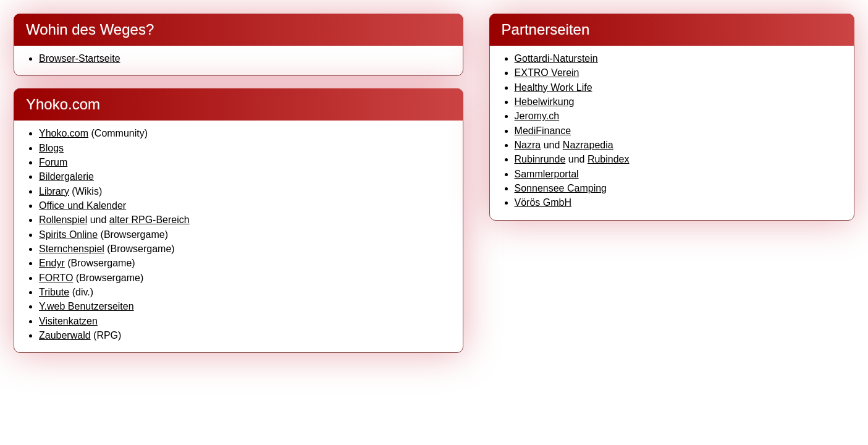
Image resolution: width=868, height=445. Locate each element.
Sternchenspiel (72, 249)
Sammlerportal (547, 174)
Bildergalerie (66, 176)
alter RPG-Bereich (150, 220)
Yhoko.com (64, 133)
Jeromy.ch (537, 116)
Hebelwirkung (545, 102)
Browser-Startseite (80, 58)
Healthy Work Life (554, 87)
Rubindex (609, 159)
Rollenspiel (63, 220)
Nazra (528, 145)
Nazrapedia (588, 145)
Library (54, 191)
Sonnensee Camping (561, 188)
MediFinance (543, 131)
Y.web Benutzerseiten (86, 306)
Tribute (54, 292)
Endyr (52, 263)
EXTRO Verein (547, 73)
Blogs (51, 148)
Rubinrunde (540, 159)
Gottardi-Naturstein (556, 58)
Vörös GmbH (543, 202)
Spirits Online (68, 235)
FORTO (56, 278)
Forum (53, 162)
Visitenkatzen (68, 321)
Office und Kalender (82, 206)
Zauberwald (65, 335)
